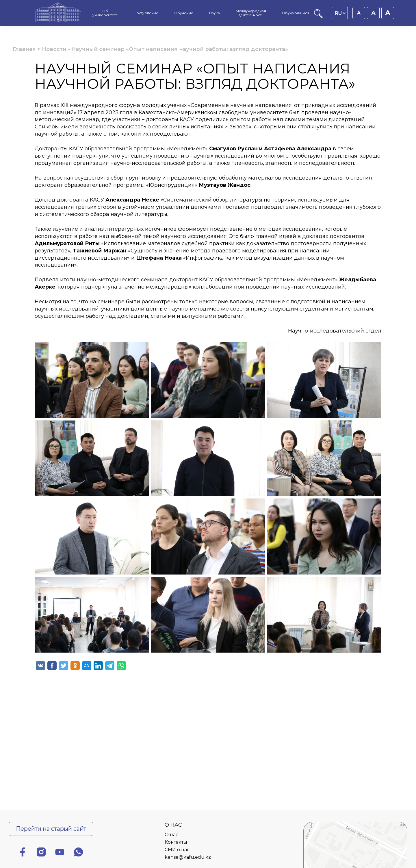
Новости (54, 49)
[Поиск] (318, 16)
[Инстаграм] (41, 853)
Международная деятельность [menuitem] (251, 13)
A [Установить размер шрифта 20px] (388, 13)
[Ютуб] (60, 853)
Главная (24, 49)
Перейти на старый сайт (51, 829)
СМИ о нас (177, 850)
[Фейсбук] (23, 853)
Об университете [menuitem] (105, 13)
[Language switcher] (340, 13)
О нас (171, 835)
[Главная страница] (58, 13)
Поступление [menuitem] (146, 13)
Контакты (176, 842)
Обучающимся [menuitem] (296, 13)
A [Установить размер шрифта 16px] (359, 13)
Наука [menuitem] (214, 13)
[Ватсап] (79, 853)
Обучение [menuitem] (184, 13)
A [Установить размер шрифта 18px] (373, 13)
